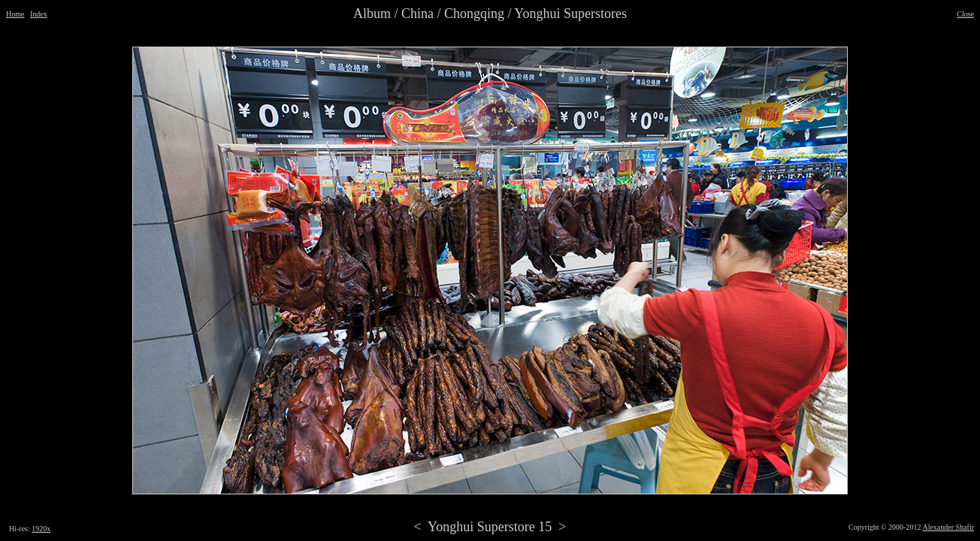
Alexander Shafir (948, 527)
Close (965, 14)
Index (39, 14)
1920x (41, 529)
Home (15, 14)
